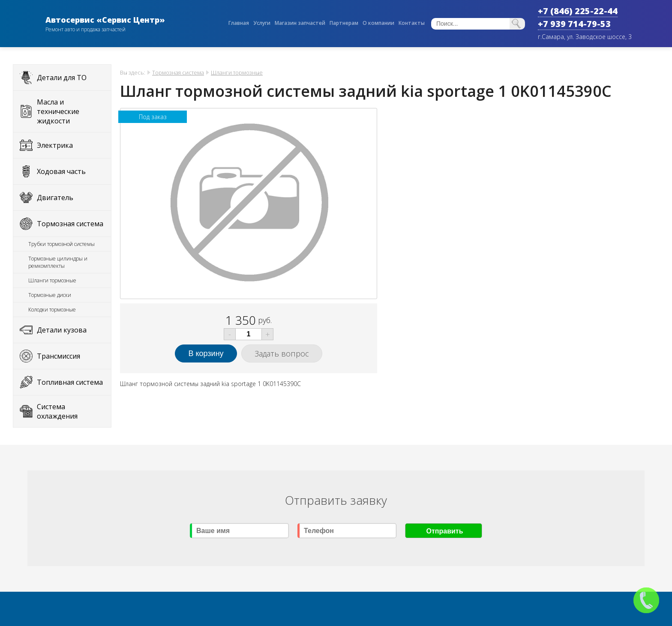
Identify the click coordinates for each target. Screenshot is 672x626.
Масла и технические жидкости (58, 111)
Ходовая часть (61, 171)
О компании (378, 23)
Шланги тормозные (52, 280)
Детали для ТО (62, 78)
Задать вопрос (282, 353)
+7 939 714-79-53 (574, 24)
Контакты (412, 23)
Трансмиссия (58, 356)
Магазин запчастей (300, 23)
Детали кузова (62, 330)
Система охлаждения (57, 411)
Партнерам (344, 23)
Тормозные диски (50, 295)
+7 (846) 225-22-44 (578, 11)
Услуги (262, 23)
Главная (239, 23)
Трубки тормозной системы (61, 244)
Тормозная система (70, 224)
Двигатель (55, 198)
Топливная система (70, 382)
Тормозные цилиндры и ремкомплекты (58, 262)
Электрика (55, 145)
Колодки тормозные (52, 310)
